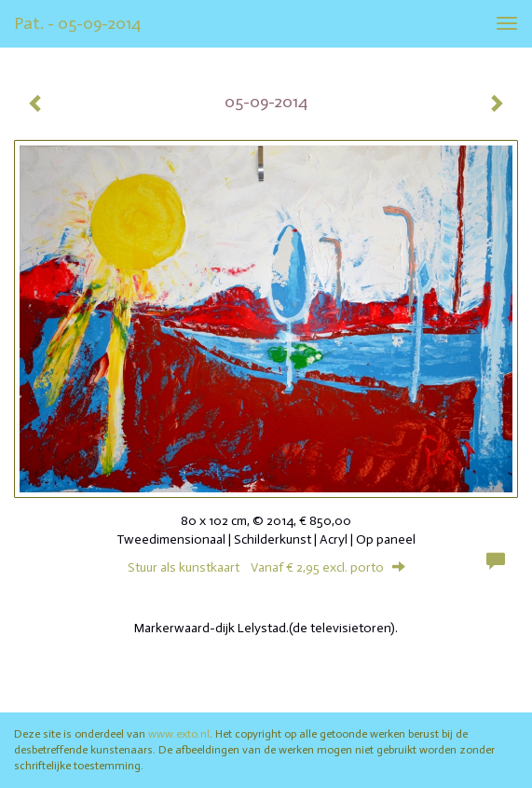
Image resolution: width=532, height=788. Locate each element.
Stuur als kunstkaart (266, 567)
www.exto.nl (179, 734)
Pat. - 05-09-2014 (77, 23)
